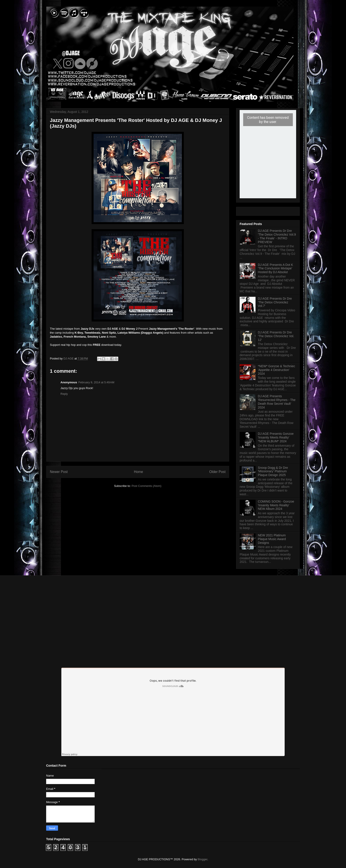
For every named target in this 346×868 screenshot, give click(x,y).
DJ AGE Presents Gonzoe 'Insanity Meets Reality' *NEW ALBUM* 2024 (276, 437)
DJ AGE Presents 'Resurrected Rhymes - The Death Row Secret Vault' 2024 (277, 402)
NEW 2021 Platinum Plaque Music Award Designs (272, 539)
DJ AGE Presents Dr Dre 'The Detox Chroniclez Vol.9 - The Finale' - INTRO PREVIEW (277, 236)
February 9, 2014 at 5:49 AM (96, 382)
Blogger (203, 859)
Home (139, 472)
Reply (64, 394)
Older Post (217, 472)
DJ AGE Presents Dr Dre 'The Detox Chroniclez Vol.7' (275, 302)
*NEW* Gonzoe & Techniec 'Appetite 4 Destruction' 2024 (277, 370)
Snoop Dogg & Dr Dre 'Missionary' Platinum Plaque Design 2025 (273, 471)
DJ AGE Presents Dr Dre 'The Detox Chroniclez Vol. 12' (276, 336)
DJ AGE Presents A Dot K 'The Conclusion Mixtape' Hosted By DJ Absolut (276, 269)
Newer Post (59, 472)
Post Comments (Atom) (146, 486)
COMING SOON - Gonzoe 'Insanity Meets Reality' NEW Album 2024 (276, 505)
